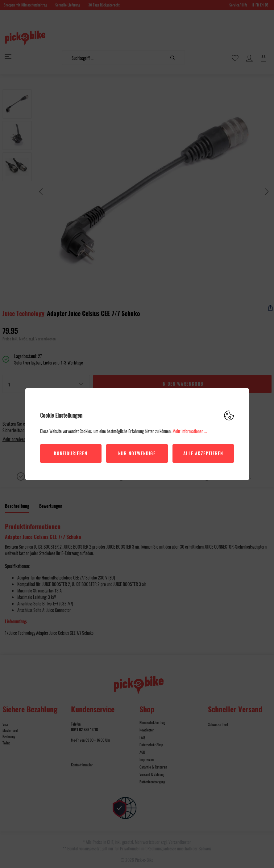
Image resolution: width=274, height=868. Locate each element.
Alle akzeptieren (203, 453)
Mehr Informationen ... (190, 431)
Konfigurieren (71, 453)
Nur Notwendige (137, 453)
